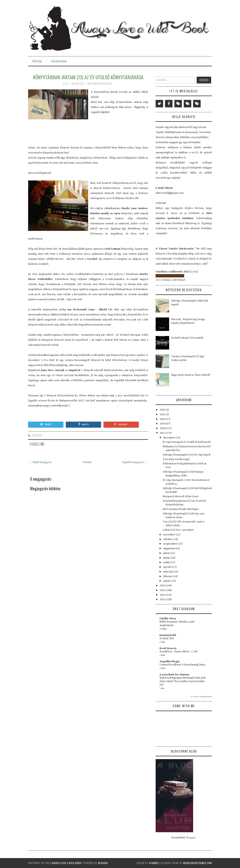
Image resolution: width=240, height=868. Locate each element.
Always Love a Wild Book (66, 863)
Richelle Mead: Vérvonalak (187, 338)
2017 (163, 433)
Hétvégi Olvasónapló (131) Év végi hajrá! (187, 455)
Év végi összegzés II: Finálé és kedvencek (187, 442)
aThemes (154, 863)
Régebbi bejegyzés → (135, 462)
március (168, 572)
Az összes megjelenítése (201, 696)
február (168, 576)
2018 (163, 428)
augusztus (169, 548)
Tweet (46, 424)
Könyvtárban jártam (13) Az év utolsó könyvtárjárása (88, 77)
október (168, 539)
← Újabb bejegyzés (40, 462)
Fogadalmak (59, 61)
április (168, 567)
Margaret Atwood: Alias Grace (181, 496)
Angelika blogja (170, 661)
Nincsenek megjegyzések (100, 84)
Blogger (191, 838)
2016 (163, 586)
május (167, 562)
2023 (163, 410)
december (169, 438)
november (170, 535)
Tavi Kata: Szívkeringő (176, 459)
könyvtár (37, 435)
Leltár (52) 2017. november (178, 530)
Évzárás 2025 (167, 638)
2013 (163, 599)
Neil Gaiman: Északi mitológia (181, 509)
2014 (163, 595)
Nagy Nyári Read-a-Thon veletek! (191, 375)
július (167, 553)
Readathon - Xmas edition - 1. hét (179, 652)
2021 (163, 414)
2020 (163, 419)
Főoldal (37, 61)
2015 (163, 590)
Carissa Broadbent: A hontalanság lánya (182, 665)
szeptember (171, 544)
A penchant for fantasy (174, 675)
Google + (121, 424)
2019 (163, 424)
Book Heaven (168, 648)
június (167, 558)
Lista (194, 272)
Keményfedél (168, 635)
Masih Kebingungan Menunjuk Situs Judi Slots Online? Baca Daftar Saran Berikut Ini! (183, 681)
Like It (84, 424)
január (167, 581)
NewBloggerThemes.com (198, 863)
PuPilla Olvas (168, 618)
